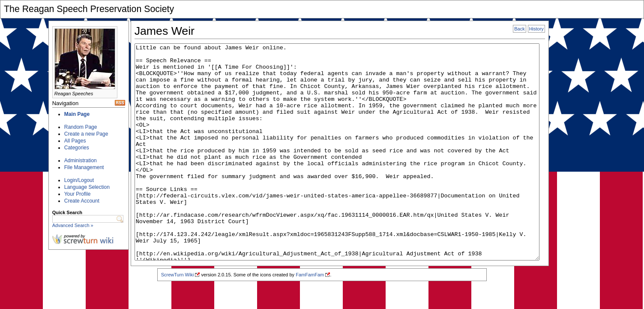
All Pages (75, 141)
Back (519, 29)
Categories (77, 148)
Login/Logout (79, 180)
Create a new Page (86, 134)
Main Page (77, 114)
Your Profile (78, 194)
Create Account (82, 201)
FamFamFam (310, 275)
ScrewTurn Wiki (178, 275)
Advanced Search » (73, 225)
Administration (81, 161)
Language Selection (87, 187)
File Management (84, 167)
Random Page (81, 127)
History (536, 29)
